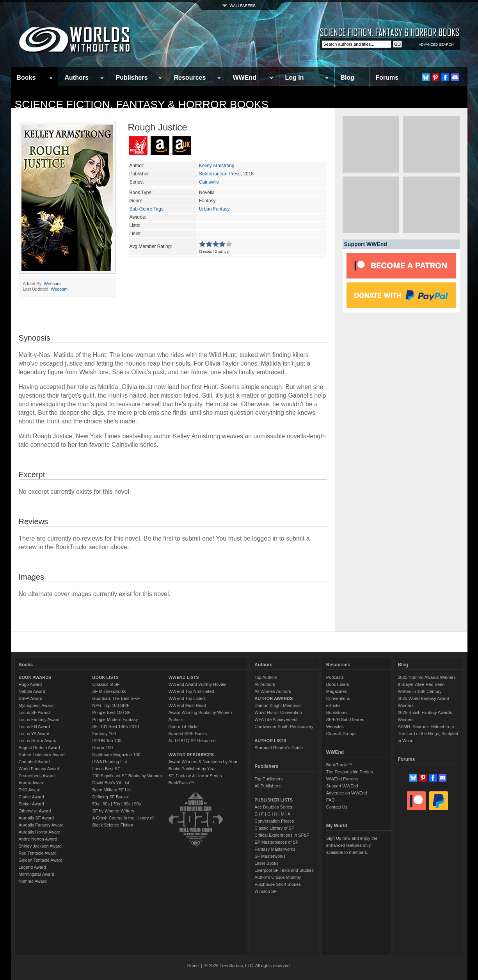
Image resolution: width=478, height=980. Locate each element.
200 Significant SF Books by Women (127, 776)
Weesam (52, 284)
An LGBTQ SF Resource (192, 741)
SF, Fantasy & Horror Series (195, 776)
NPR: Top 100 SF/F (111, 705)
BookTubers (338, 684)
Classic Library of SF (274, 828)
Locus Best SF (107, 769)
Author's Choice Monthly (278, 877)
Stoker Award (31, 804)
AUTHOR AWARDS (274, 698)
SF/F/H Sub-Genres (345, 719)
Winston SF (266, 891)
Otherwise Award (35, 811)
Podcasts (335, 677)
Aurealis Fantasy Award (41, 825)
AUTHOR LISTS (270, 741)
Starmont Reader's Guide (279, 748)
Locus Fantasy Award (39, 719)
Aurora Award (32, 783)
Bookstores (337, 712)
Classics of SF (106, 684)
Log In (295, 78)
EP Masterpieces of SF (276, 842)
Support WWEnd (342, 786)
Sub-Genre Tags (147, 209)
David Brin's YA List (111, 783)
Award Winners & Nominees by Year (203, 762)
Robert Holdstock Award (42, 755)
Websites (335, 727)
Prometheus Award (37, 776)
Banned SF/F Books (187, 734)
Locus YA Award (34, 734)
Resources (190, 78)
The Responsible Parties (350, 772)
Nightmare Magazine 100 (116, 755)
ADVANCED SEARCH (436, 45)
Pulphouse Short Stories (278, 884)
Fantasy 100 (104, 734)
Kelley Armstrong (217, 166)
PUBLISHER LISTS (274, 800)
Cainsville (209, 182)
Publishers (132, 78)
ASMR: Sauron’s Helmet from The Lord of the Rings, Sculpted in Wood (428, 734)
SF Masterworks (270, 856)
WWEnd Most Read (187, 705)
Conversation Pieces (274, 821)
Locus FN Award (35, 727)
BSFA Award (31, 698)
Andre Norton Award (38, 839)
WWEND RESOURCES (191, 755)
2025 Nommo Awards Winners (426, 677)
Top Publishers (268, 779)
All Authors (265, 684)
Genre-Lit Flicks (183, 727)
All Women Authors (273, 691)
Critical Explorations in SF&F (282, 835)
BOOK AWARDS (35, 677)
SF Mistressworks (109, 691)
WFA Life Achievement (276, 719)
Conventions (338, 698)
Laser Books (266, 863)
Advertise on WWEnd (347, 793)
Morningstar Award (37, 874)
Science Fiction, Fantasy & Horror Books (142, 104)
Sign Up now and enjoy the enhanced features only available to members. (352, 845)
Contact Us (337, 807)
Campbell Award (34, 762)
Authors (77, 78)
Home (193, 966)
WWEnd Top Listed (186, 698)
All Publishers (267, 786)
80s (127, 804)
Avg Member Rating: (151, 246)
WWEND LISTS (183, 677)
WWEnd (245, 78)
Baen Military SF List (112, 790)
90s (137, 804)
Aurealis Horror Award (40, 832)
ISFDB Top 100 (107, 741)
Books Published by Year (192, 769)
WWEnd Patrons (342, 779)
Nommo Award (33, 881)
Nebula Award (32, 691)
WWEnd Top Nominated (191, 691)
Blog (348, 78)
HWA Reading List (110, 762)
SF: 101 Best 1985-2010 (116, 727)
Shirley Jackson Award (40, 846)
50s (96, 804)
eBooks (333, 705)
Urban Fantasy (214, 209)
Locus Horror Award (38, 741)
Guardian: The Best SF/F (116, 698)
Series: (137, 182)
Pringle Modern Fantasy (115, 719)
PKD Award (30, 790)
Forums (387, 78)
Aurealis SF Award (36, 818)
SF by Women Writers (113, 811)
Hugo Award (30, 684)
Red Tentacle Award (38, 853)
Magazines (337, 691)
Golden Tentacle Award (41, 860)
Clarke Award (31, 797)
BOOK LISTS (106, 677)
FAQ (331, 800)
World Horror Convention (278, 712)
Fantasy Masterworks (275, 849)
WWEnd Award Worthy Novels (197, 684)
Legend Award (32, 867)
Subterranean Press (220, 174)
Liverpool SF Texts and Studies (284, 870)
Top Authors (266, 677)
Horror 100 (103, 748)
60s (106, 804)
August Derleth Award (39, 748)
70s (117, 804)
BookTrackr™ (181, 783)
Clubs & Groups (341, 734)
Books (26, 78)
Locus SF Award (34, 712)
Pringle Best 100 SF (112, 712)
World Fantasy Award (39, 769)
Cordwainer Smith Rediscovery (284, 727)
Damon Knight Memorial (277, 705)
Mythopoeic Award (36, 705)
